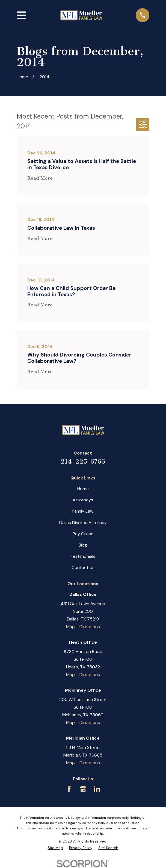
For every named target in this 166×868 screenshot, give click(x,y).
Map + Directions (83, 627)
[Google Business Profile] (83, 789)
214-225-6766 (83, 462)
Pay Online (83, 534)
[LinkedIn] (97, 789)
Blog (83, 545)
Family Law (83, 511)
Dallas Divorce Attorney (83, 523)
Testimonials (83, 556)
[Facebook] (69, 789)
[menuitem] (55, 848)
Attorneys (83, 500)
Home (83, 489)
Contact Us (83, 567)
